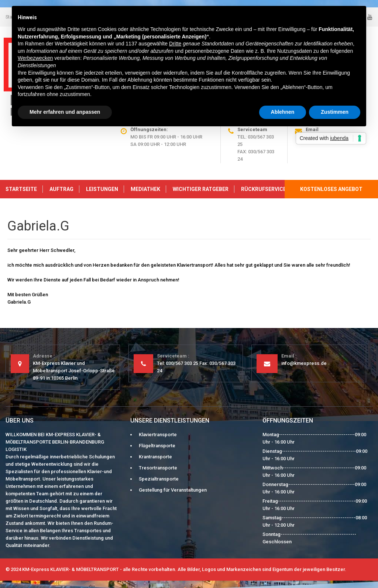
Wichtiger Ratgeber (201, 189)
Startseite (21, 189)
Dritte (175, 44)
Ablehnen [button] (283, 112)
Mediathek (145, 189)
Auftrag (61, 189)
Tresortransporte (158, 468)
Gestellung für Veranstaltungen (173, 490)
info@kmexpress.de (304, 363)
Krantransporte (155, 457)
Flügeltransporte (157, 446)
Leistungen (102, 189)
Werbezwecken (35, 58)
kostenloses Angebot (331, 189)
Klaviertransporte (158, 435)
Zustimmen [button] (335, 112)
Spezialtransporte (159, 479)
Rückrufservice (264, 189)
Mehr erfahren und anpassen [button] (65, 112)
